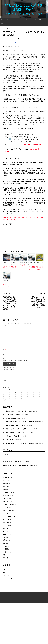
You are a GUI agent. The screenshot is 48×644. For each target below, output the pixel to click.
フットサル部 (7, 525)
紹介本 (7, 552)
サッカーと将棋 (7, 510)
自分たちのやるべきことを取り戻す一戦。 (31, 268)
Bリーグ (5, 481)
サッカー (5, 501)
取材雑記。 (6, 534)
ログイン (5, 569)
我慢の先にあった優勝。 (7, 267)
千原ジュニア (8, 493)
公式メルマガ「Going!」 (39, 20)
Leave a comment (28, 39)
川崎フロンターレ (8, 28)
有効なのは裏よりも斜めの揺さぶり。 (15, 268)
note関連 (6, 484)
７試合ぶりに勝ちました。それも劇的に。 (17, 429)
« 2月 (4, 400)
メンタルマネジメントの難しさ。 (23, 265)
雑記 (4, 555)
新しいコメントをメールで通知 (9, 367)
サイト (4, 354)
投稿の (6, 572)
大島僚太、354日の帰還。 (13, 436)
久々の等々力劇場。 (11, 418)
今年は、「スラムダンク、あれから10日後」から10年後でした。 (21, 466)
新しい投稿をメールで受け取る (9, 370)
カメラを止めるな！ (8, 495)
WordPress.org (7, 578)
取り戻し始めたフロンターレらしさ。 (16, 425)
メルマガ (5, 528)
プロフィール (27, 20)
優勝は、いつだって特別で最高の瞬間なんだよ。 (40, 268)
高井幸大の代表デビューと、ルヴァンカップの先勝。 (20, 422)
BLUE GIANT (7, 478)
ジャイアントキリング (9, 516)
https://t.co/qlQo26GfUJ (32, 144)
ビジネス (7, 546)
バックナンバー (18, 20)
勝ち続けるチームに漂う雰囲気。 (7, 285)
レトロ (5, 531)
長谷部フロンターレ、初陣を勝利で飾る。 (17, 411)
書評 (4, 543)
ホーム (3, 20)
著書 (2, 24)
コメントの (7, 575)
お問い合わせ (9, 20)
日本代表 (7, 507)
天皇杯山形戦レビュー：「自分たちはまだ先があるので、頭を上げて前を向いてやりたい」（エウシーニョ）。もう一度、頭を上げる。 (10, 303)
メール (4, 350)
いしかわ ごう (12, 39)
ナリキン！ (8, 513)
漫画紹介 (7, 549)
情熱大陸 (5, 540)
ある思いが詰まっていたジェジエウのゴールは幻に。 (20, 443)
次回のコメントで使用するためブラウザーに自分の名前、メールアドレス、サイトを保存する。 (19, 360)
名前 (4, 345)
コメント (4, 325)
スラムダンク (7, 519)
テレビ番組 (6, 522)
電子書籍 (5, 558)
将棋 (4, 537)
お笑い (5, 490)
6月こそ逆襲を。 (11, 440)
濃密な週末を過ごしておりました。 (16, 432)
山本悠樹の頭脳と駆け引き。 (14, 415)
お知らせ (5, 487)
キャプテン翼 (7, 498)
